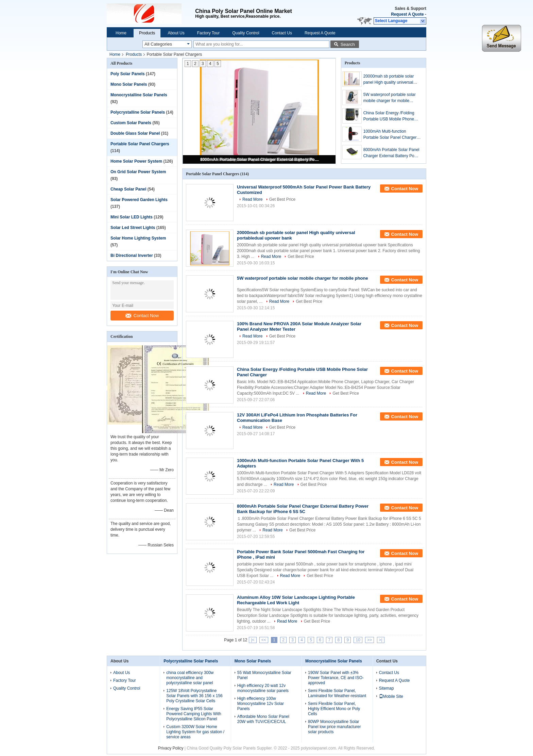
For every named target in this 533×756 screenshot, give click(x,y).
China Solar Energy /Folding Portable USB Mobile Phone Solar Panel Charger (389, 116)
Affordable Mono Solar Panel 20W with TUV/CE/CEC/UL (263, 719)
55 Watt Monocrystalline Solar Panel (264, 675)
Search (348, 44)
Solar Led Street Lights (133, 228)
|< (253, 640)
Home (121, 33)
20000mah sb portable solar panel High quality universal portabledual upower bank (389, 80)
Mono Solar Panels (129, 84)
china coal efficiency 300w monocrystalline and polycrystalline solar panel (190, 678)
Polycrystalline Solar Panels (138, 112)
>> (369, 640)
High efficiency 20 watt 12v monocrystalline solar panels (263, 688)
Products (147, 33)
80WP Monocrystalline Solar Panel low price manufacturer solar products (334, 727)
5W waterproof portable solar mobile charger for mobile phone (390, 98)
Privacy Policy (171, 748)
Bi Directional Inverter (132, 256)
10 (358, 640)
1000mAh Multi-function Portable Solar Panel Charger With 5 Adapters (390, 135)
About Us (176, 33)
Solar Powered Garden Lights (139, 200)
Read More (252, 199)
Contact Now (142, 316)
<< (264, 640)
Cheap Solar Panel (128, 189)
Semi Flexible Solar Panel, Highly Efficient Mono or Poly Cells (334, 709)
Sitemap (386, 688)
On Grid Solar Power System (138, 172)
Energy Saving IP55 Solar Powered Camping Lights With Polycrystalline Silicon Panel (194, 714)
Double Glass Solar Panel (135, 133)
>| (381, 640)
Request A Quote (407, 14)
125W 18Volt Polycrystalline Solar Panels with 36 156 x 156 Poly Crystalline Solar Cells (194, 696)
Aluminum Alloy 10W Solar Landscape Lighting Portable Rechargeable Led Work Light (296, 600)
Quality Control (246, 33)
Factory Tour (208, 33)
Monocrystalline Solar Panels (139, 95)
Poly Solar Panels (128, 74)
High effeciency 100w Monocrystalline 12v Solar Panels (261, 704)
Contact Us (282, 33)
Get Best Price (282, 199)
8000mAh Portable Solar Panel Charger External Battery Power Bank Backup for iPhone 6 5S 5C (260, 160)
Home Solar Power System (136, 161)
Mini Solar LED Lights (132, 217)
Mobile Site (391, 696)
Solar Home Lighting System (138, 238)
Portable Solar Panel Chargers (140, 144)
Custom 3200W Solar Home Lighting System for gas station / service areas (195, 732)
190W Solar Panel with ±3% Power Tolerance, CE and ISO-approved (336, 678)
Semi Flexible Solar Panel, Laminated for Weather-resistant (337, 693)
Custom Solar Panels (131, 123)
